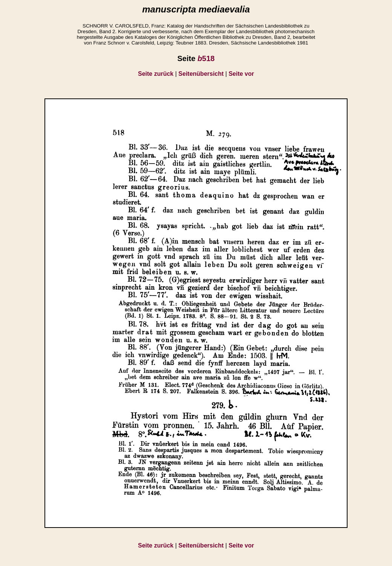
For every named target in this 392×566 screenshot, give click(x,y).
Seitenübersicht (201, 74)
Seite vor (241, 74)
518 (206, 58)
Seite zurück (156, 74)
